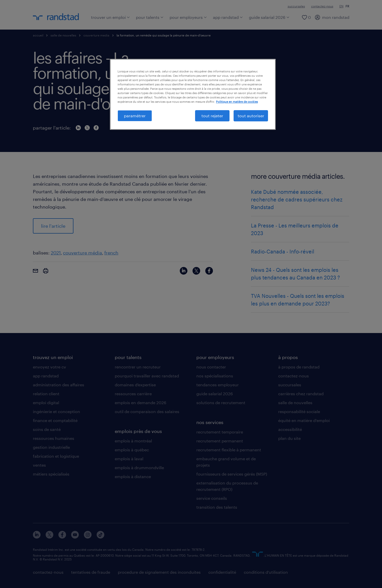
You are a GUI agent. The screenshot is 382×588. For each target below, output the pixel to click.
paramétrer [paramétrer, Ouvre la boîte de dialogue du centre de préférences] (135, 116)
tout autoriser (251, 116)
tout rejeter (212, 116)
